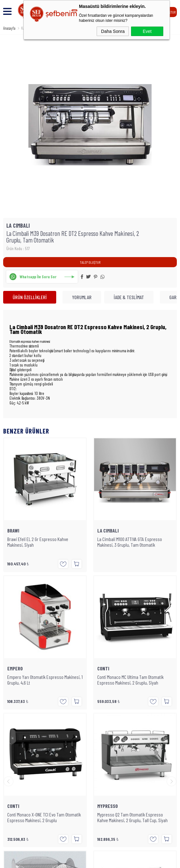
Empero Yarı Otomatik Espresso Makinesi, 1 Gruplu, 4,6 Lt (135, 542)
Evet (147, 31)
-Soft (64, 860)
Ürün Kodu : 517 (18, 249)
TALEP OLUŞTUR (90, 262)
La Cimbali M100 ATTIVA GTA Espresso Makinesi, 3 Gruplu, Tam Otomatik (40, 542)
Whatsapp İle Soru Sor (38, 277)
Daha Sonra (113, 31)
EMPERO (105, 531)
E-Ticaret (76, 860)
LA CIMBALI (18, 531)
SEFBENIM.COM (87, 807)
